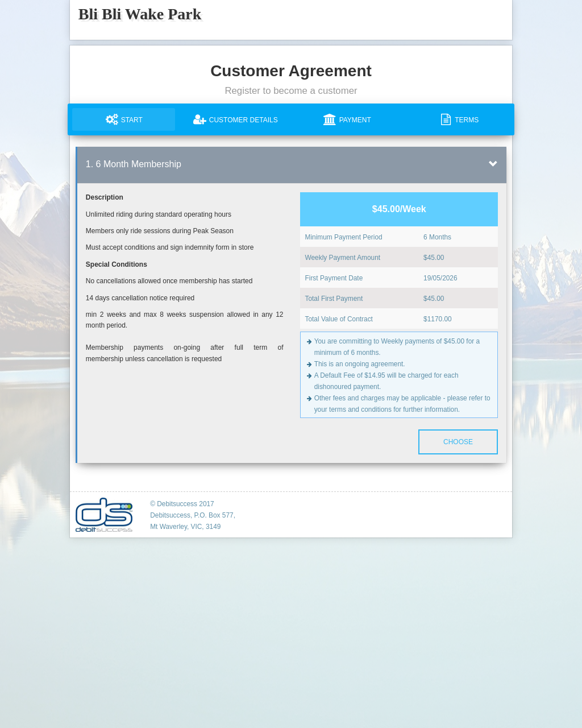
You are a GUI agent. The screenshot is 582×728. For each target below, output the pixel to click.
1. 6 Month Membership (134, 164)
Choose (458, 442)
